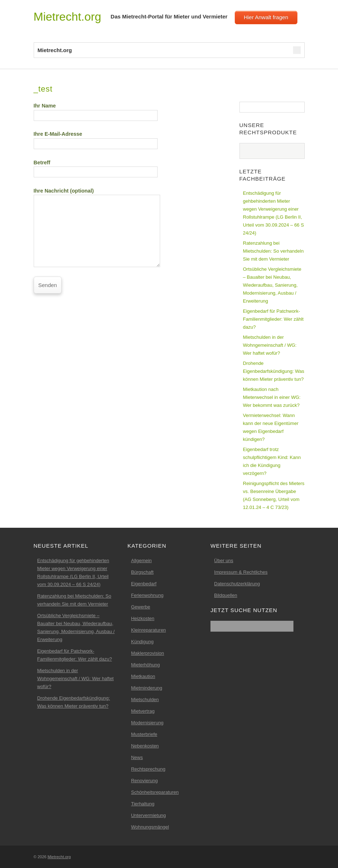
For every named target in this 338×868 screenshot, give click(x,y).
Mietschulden (145, 700)
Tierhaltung (143, 804)
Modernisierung (147, 723)
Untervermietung (149, 815)
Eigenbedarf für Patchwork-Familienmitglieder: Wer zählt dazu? (273, 319)
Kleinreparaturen (149, 630)
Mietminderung (147, 688)
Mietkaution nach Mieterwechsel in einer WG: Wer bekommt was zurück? (272, 397)
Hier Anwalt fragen (266, 17)
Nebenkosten (145, 746)
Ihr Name (96, 110)
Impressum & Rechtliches (241, 572)
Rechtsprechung (148, 769)
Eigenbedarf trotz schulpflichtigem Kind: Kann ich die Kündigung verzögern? (272, 461)
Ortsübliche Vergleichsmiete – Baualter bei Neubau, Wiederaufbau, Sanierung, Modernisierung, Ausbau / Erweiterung (272, 285)
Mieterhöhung (146, 665)
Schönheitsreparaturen (155, 792)
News (137, 757)
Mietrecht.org (68, 17)
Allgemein (141, 561)
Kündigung (142, 642)
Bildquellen (226, 595)
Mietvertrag (143, 711)
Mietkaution (143, 676)
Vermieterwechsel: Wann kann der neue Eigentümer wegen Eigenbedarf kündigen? (271, 427)
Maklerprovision (148, 653)
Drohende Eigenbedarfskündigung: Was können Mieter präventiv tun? (274, 371)
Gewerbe (141, 607)
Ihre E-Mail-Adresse (96, 138)
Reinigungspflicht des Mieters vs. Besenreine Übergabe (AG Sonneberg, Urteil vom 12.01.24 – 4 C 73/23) (274, 495)
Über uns (224, 561)
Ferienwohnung (147, 595)
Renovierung (145, 781)
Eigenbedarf (144, 584)
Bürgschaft (142, 572)
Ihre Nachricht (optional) (97, 211)
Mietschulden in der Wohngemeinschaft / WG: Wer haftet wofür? (270, 345)
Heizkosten (143, 618)
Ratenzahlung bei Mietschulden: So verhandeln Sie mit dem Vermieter (274, 251)
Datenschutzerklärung (237, 584)
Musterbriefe (144, 734)
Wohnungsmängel (150, 827)
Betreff (96, 167)
